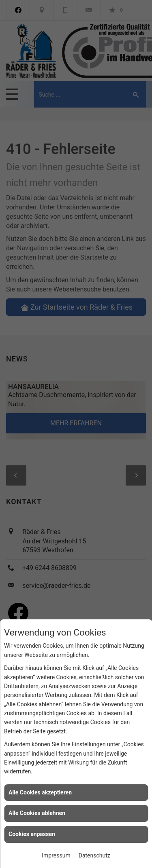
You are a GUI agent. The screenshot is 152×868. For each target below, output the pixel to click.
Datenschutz (94, 855)
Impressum (56, 855)
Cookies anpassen (32, 834)
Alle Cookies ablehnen (37, 813)
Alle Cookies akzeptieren (40, 792)
